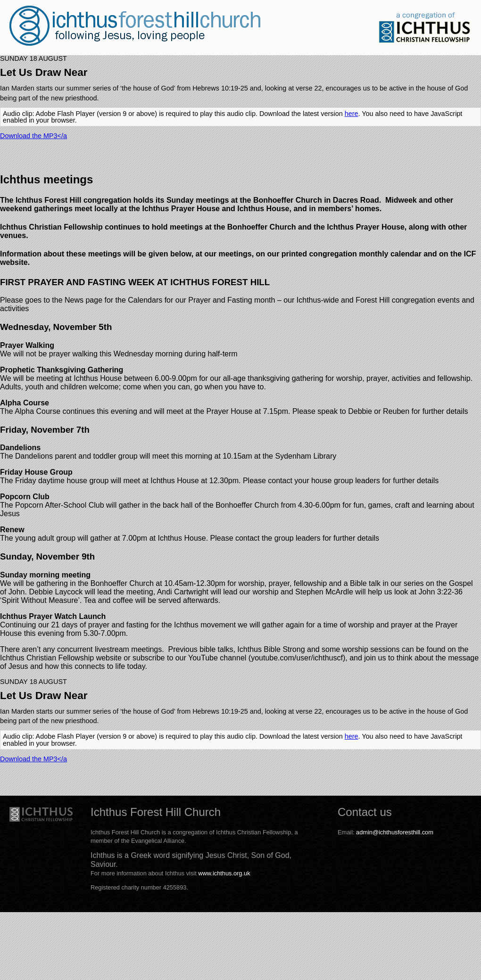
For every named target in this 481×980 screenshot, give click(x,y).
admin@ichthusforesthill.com (395, 832)
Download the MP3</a (33, 136)
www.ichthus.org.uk (224, 873)
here (352, 114)
